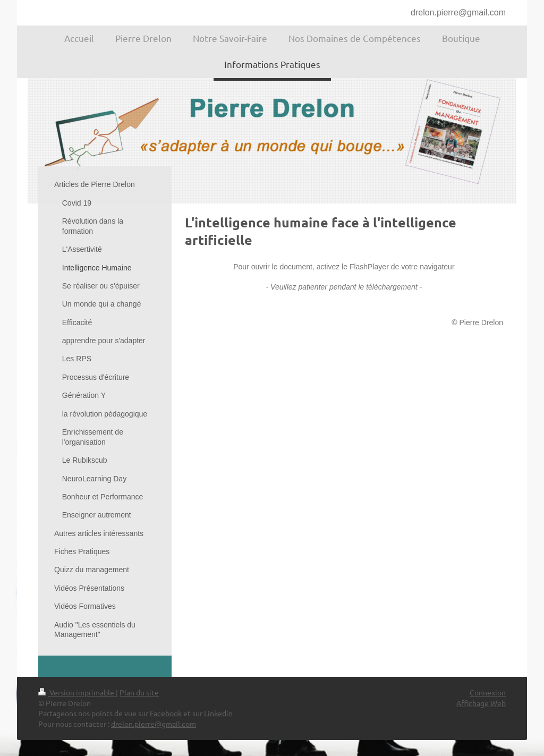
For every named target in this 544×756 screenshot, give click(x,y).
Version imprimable (77, 692)
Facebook (166, 713)
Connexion (488, 692)
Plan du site (139, 692)
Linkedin (218, 713)
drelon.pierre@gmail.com (458, 12)
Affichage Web (481, 703)
